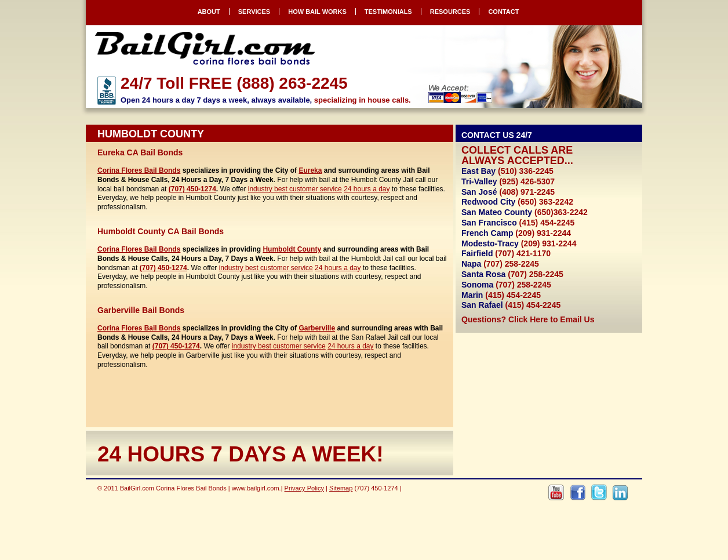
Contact (503, 12)
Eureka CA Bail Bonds (140, 152)
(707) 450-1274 (192, 189)
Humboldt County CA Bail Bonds (161, 231)
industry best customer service (295, 189)
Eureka (310, 170)
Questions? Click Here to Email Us (528, 319)
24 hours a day (367, 189)
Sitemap (341, 488)
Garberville (317, 328)
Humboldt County (292, 249)
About (209, 12)
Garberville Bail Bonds (141, 310)
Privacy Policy (304, 488)
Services (254, 12)
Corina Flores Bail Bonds (139, 170)
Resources (450, 12)
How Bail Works (317, 12)
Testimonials (388, 12)
